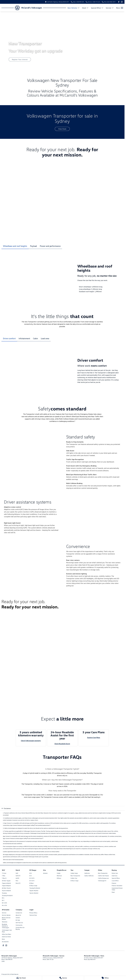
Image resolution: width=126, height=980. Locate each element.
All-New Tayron (6, 888)
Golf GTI (18, 876)
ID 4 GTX (4, 905)
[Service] (63, 978)
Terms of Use (33, 915)
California (87, 873)
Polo (17, 881)
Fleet (113, 892)
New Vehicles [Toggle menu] (74, 8)
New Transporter (75, 876)
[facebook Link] (119, 2)
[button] (39, 641)
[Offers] (105, 978)
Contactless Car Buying (20, 928)
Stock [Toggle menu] (85, 8)
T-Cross (4, 873)
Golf (17, 873)
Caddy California (89, 876)
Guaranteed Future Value (117, 889)
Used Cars (114, 876)
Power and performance (50, 246)
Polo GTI (18, 883)
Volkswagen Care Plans (7, 931)
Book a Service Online (6, 918)
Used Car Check (6, 937)
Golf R (17, 878)
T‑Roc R (4, 878)
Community (19, 925)
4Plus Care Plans (6, 934)
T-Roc (4, 876)
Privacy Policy (33, 913)
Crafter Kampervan (103, 878)
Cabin (35, 338)
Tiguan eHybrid (6, 883)
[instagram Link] (122, 2)
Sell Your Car (19, 923)
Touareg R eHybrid (7, 896)
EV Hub (18, 920)
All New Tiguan (6, 881)
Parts (3, 939)
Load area (45, 338)
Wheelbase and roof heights (15, 246)
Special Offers (116, 878)
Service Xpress (6, 915)
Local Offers (115, 881)
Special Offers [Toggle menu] (97, 8)
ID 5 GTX (4, 903)
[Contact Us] (57, 2)
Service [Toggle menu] (110, 8)
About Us (18, 915)
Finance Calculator (117, 886)
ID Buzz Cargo (33, 886)
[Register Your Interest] (20, 59)
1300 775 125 (50, 959)
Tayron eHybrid (6, 891)
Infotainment (24, 338)
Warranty (5, 922)
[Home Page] (11, 8)
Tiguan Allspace (6, 886)
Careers (18, 918)
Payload (33, 246)
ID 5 (3, 900)
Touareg (4, 893)
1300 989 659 (9, 959)
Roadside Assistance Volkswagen (5, 926)
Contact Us (19, 913)
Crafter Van (74, 878)
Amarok (45, 873)
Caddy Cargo (74, 873)
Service (4, 913)
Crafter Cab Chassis (103, 876)
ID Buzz (32, 883)
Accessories (5, 942)
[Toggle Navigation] (120, 8)
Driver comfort (9, 338)
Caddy (59, 873)
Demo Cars (115, 873)
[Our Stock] (21, 978)
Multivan (59, 876)
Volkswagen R (102, 881)
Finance (114, 883)
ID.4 (3, 898)
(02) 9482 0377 (92, 959)
